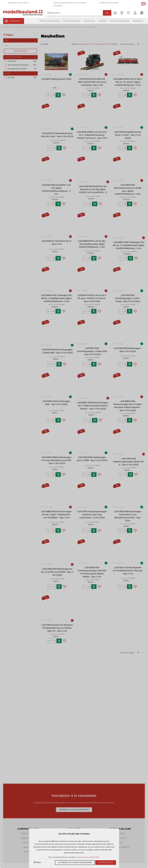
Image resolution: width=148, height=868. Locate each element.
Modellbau (89, 21)
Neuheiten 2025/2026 (120, 21)
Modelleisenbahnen (50, 21)
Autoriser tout (106, 862)
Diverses (103, 21)
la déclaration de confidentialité (87, 857)
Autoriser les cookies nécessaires (75, 862)
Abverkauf (138, 21)
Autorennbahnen (72, 21)
